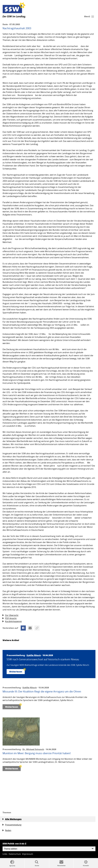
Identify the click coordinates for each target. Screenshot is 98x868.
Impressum (28, 854)
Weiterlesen (17, 671)
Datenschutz (15, 854)
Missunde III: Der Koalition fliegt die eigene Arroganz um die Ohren (42, 692)
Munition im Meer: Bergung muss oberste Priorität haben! (37, 753)
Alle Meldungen (12, 819)
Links (5, 854)
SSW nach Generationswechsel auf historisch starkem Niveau (43, 659)
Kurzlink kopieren (12, 621)
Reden (7, 830)
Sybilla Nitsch (34, 655)
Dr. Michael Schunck (33, 749)
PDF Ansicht (10, 618)
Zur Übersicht (10, 615)
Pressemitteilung (12, 825)
